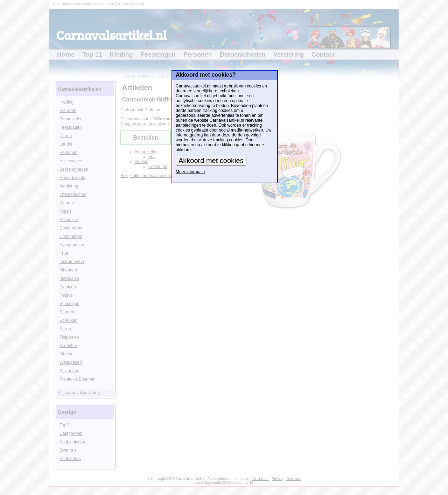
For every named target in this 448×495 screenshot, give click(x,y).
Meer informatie (190, 172)
